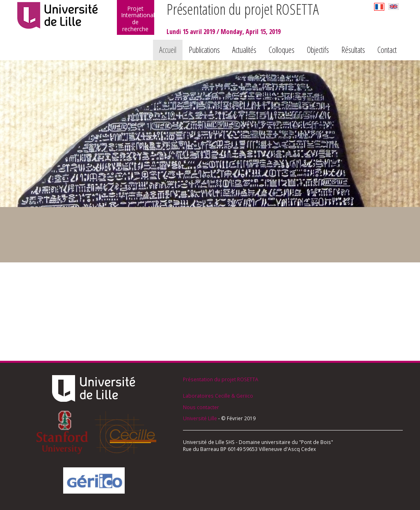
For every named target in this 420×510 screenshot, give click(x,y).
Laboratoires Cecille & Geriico (218, 396)
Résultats (353, 50)
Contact (387, 50)
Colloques (282, 50)
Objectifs (318, 50)
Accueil (168, 50)
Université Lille (200, 418)
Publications (204, 50)
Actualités (244, 50)
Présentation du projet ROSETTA (221, 379)
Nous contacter (201, 407)
